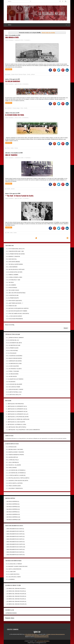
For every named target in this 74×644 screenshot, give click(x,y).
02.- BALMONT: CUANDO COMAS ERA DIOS (17, 566)
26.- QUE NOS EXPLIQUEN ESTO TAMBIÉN (17, 311)
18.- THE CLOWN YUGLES (13, 290)
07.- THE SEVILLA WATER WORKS (15, 264)
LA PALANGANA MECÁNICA (16, 634)
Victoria (16, 148)
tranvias (13, 189)
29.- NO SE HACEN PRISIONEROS (15, 319)
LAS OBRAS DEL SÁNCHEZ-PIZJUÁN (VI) (16, 601)
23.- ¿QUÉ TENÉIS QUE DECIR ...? (15, 303)
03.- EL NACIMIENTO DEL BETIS (14, 343)
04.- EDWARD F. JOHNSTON (13, 256)
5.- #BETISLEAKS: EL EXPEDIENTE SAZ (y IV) (17, 414)
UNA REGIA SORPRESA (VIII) (13, 520)
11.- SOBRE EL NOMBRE (12, 275)
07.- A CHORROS (10, 579)
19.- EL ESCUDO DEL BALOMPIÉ (14, 384)
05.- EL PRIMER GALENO (12, 348)
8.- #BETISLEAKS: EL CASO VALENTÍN (16, 422)
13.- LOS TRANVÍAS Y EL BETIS (14, 369)
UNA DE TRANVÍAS (11, 155)
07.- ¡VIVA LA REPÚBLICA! (13, 462)
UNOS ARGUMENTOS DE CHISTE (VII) (16, 544)
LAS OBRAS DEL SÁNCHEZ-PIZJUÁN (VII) (16, 604)
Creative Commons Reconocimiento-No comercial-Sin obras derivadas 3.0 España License (45, 635)
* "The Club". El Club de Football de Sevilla (19, 196)
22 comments (26, 198)
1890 (8, 233)
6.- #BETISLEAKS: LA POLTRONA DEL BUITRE (17, 417)
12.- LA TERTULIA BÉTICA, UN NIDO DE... (16, 475)
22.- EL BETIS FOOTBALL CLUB (14, 392)
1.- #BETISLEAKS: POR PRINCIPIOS (15, 404)
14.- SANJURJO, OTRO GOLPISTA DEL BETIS (17, 481)
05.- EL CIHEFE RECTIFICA (13, 574)
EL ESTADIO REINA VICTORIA (15, 115)
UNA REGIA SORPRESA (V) (13, 512)
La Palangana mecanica (11, 613)
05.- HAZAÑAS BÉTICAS (12, 457)
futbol (12, 233)
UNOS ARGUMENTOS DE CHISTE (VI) (15, 542)
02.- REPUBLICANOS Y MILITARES (15, 449)
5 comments (27, 40)
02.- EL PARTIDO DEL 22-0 (13, 340)
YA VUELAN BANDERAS (13, 81)
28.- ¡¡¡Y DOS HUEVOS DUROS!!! (14, 316)
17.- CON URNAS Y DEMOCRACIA (15, 488)
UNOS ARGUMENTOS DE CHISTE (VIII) (16, 547)
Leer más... (9, 69)
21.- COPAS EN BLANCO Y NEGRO (15, 389)
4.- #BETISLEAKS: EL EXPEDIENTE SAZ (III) (17, 411)
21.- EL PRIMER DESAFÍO (13, 298)
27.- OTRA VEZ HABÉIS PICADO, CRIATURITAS (18, 314)
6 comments (26, 84)
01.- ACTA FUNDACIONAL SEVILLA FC (15, 249)
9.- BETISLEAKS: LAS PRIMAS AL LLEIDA (16, 424)
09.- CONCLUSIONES (11, 468)
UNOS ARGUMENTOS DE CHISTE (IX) (15, 549)
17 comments (27, 158)
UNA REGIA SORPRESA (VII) (13, 517)
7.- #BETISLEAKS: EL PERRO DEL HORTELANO (18, 419)
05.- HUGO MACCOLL (12, 259)
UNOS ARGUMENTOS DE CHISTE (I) (15, 529)
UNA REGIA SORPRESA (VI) (13, 514)
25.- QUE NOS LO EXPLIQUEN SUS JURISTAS (17, 308)
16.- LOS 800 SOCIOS (12, 376)
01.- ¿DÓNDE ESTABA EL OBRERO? (15, 338)
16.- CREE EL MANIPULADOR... (14, 486)
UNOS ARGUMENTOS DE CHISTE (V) (15, 539)
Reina (9, 148)
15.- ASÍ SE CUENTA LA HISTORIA (14, 483)
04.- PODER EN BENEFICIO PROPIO (15, 455)
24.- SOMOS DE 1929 (11, 306)
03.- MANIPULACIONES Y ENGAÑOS (15, 452)
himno (22, 108)
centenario (10, 108)
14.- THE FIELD (10, 282)
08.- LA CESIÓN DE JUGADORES (14, 356)
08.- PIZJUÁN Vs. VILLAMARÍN (14, 465)
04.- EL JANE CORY (11, 572)
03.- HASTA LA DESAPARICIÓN (14, 569)
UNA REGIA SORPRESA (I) (13, 501)
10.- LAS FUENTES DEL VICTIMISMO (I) (16, 470)
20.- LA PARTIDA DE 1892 (12, 295)
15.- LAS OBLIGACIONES (12, 374)
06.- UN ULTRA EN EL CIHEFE (14, 577)
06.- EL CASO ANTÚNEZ (12, 351)
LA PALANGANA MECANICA (43, 641)
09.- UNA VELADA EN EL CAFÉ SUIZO (15, 269)
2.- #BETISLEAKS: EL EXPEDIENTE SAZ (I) (17, 406)
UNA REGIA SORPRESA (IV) (13, 509)
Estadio (9, 74)
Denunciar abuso (10, 618)
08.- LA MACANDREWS (12, 267)
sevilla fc (33, 74)
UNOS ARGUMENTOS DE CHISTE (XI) (15, 555)
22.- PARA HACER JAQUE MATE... (14, 301)
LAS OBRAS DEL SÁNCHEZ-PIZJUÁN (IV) (16, 596)
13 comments (25, 118)
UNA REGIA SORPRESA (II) (13, 504)
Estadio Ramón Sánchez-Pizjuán (19, 74)
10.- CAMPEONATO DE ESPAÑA (14, 361)
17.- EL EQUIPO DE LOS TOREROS (15, 379)
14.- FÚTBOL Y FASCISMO (13, 371)
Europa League (16, 108)
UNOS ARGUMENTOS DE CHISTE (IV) (15, 536)
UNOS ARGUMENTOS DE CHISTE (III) (15, 534)
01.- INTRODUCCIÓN (11, 447)
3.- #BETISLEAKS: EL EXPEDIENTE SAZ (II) (17, 409)
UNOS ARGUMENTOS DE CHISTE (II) (15, 531)
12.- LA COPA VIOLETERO (13, 366)
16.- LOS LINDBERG (11, 285)
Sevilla (29, 74)
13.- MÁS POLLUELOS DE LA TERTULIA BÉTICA (18, 478)
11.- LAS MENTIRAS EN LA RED (14, 363)
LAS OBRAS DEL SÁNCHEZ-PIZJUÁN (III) (16, 594)
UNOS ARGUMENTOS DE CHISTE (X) (15, 552)
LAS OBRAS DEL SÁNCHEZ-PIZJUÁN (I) (16, 588)
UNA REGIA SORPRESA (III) (13, 507)
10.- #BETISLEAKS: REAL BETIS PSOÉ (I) (16, 427)
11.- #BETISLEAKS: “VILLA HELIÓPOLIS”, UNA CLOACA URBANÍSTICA (23, 430)
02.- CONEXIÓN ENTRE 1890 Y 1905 (15, 251)
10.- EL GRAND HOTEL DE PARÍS (14, 272)
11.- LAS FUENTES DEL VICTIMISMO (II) (16, 473)
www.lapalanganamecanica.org (41, 637)
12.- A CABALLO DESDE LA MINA (14, 277)
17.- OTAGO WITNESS (12, 288)
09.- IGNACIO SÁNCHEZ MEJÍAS (14, 358)
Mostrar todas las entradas (48, 33)
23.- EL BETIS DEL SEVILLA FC (14, 395)
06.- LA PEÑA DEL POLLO (12, 460)
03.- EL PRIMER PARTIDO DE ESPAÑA (16, 254)
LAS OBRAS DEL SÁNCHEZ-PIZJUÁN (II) (16, 591)
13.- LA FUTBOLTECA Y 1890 (13, 280)
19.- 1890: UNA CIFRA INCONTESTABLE (16, 293)
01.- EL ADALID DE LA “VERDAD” (14, 564)
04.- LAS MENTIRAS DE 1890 (13, 345)
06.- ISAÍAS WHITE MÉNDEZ (13, 262)
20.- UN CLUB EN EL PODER (13, 387)
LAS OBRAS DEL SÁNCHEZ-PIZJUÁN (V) (16, 599)
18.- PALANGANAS (11, 382)
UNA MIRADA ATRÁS (12, 37)
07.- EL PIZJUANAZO (11, 353)
